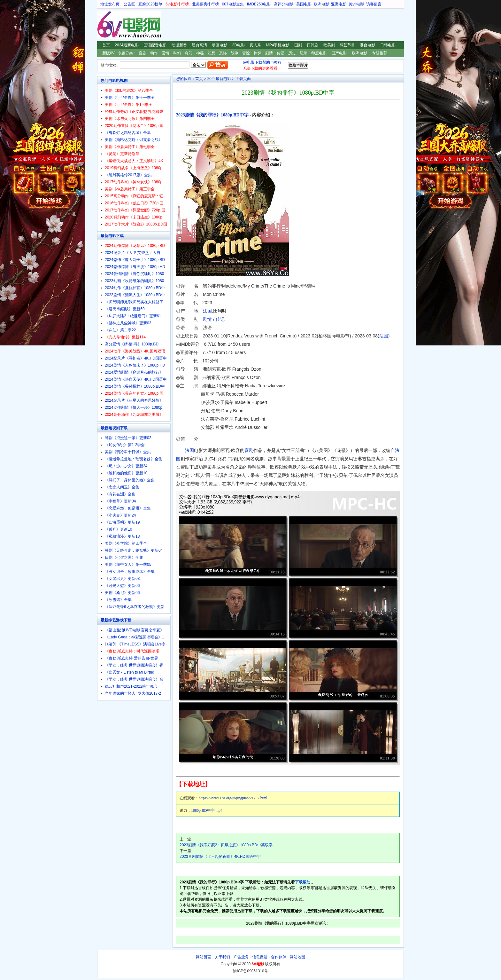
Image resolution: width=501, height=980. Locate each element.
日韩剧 (312, 45)
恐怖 (223, 53)
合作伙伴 (279, 957)
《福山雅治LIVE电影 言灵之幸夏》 (134, 630)
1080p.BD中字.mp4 (207, 810)
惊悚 (258, 53)
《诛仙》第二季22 (120, 330)
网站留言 (204, 957)
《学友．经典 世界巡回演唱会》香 (134, 665)
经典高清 (199, 45)
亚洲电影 (339, 4)
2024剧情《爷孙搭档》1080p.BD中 (135, 386)
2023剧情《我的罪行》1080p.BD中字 (212, 115)
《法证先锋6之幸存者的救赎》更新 (135, 607)
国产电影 (339, 53)
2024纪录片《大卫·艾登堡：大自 (133, 253)
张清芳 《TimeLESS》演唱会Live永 (135, 644)
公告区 (129, 4)
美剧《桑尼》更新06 (122, 593)
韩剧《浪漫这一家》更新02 (128, 438)
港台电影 (367, 45)
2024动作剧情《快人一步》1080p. (134, 407)
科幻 (177, 53)
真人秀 (255, 45)
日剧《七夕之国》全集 (124, 557)
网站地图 (297, 957)
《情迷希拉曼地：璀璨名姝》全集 (134, 459)
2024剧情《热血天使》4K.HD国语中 (136, 379)
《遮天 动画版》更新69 (125, 309)
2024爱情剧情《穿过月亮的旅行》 (134, 372)
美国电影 (304, 4)
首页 (106, 45)
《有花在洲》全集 (120, 494)
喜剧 (143, 53)
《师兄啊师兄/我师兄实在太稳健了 (134, 302)
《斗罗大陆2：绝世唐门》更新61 (133, 316)
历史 (292, 53)
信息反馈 (260, 957)
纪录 (304, 53)
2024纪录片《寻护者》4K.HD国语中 (136, 358)
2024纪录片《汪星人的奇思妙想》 (134, 400)
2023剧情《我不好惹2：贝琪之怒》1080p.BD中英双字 (226, 845)
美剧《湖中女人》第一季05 (128, 565)
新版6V (108, 53)
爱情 (166, 53)
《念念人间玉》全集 (122, 487)
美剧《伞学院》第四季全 (126, 543)
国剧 (298, 45)
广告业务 (241, 957)
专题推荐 (380, 53)
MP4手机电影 (278, 45)
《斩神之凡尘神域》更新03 (128, 323)
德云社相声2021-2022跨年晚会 (131, 686)
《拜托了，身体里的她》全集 (130, 480)
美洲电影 (356, 4)
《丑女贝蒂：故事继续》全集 (130, 572)
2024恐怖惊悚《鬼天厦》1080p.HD (135, 267)
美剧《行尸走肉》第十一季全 (130, 98)
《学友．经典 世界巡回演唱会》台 (134, 679)
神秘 (200, 53)
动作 (154, 53)
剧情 (269, 53)
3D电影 (239, 45)
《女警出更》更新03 (122, 579)
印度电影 (319, 53)
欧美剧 (329, 45)
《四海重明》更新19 (122, 522)
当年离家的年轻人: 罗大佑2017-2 (133, 693)
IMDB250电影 (259, 4)
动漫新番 (179, 45)
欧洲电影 (321, 4)
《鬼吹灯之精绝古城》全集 (128, 133)
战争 (235, 53)
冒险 (246, 53)
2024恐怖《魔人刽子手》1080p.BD (135, 260)
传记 (281, 53)
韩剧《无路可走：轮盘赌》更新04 (134, 550)
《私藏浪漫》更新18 (122, 536)
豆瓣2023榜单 (150, 4)
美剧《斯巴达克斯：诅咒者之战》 (134, 140)
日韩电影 (388, 45)
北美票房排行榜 (205, 4)
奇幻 (189, 53)
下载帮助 (303, 882)
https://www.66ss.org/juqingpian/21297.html (233, 798)
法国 (207, 311)
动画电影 (220, 45)
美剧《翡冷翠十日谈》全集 (128, 452)
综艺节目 (347, 45)
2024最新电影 (127, 45)
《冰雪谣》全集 (118, 600)
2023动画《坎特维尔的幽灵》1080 (134, 281)
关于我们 (222, 957)
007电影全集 (233, 4)
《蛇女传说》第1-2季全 (125, 445)
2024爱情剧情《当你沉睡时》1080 (134, 274)
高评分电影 (283, 4)
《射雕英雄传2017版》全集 (128, 175)
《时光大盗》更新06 (122, 586)
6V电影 (103, 25)
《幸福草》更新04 (120, 501)
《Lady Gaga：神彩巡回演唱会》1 (134, 637)
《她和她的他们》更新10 (126, 473)
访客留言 (374, 4)
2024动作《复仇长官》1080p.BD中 (135, 288)
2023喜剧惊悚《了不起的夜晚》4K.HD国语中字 (220, 857)
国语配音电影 (155, 45)
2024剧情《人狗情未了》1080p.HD (135, 365)
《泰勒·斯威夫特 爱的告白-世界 (131, 658)
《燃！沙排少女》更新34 (126, 466)
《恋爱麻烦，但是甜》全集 (128, 508)
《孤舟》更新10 (118, 529)
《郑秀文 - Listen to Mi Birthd (130, 672)
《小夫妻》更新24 (120, 515)
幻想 (212, 53)
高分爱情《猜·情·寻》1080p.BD (132, 344)
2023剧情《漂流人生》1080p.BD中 (135, 295)
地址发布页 (110, 4)
